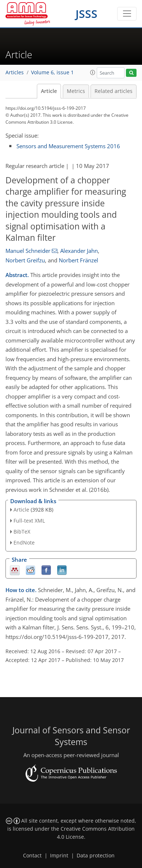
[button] (93, 72)
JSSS (87, 14)
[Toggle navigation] (127, 14)
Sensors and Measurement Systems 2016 (68, 146)
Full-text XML (29, 521)
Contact (32, 856)
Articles (15, 72)
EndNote (24, 542)
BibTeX (22, 532)
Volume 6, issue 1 (52, 72)
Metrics (76, 91)
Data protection (96, 856)
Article (49, 91)
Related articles (114, 91)
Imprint (59, 856)
